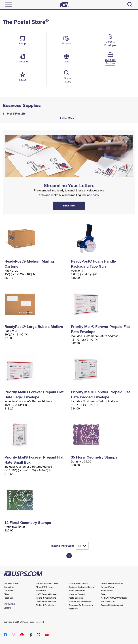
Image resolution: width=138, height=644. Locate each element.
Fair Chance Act (108, 601)
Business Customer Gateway (82, 587)
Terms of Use (107, 591)
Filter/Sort (67, 118)
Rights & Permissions (46, 605)
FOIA (103, 594)
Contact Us (9, 587)
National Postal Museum (80, 601)
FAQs (6, 594)
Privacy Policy (108, 587)
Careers (7, 608)
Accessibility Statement (112, 605)
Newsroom (41, 591)
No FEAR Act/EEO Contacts (114, 598)
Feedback (8, 598)
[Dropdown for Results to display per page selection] (82, 546)
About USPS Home (45, 587)
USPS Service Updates (47, 594)
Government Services (46, 601)
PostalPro (73, 609)
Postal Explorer (76, 598)
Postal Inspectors (77, 591)
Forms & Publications (46, 598)
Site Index (8, 591)
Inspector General (77, 594)
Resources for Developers (81, 605)
